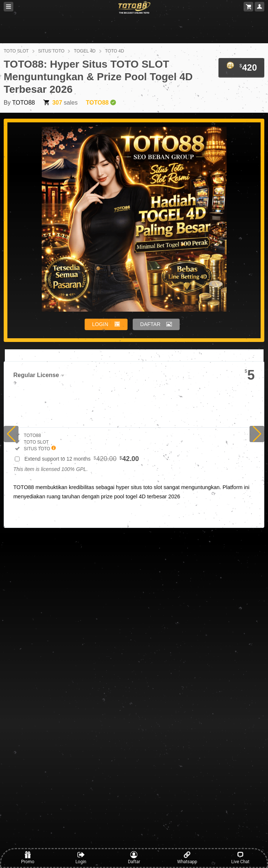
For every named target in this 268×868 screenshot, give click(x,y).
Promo (28, 858)
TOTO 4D (115, 51)
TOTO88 (24, 103)
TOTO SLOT (16, 51)
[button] (11, 434)
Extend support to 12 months (82, 459)
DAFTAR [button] (150, 324)
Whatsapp (187, 858)
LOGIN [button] (100, 324)
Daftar (134, 858)
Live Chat (240, 858)
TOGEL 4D (85, 51)
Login (81, 858)
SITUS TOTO (51, 51)
